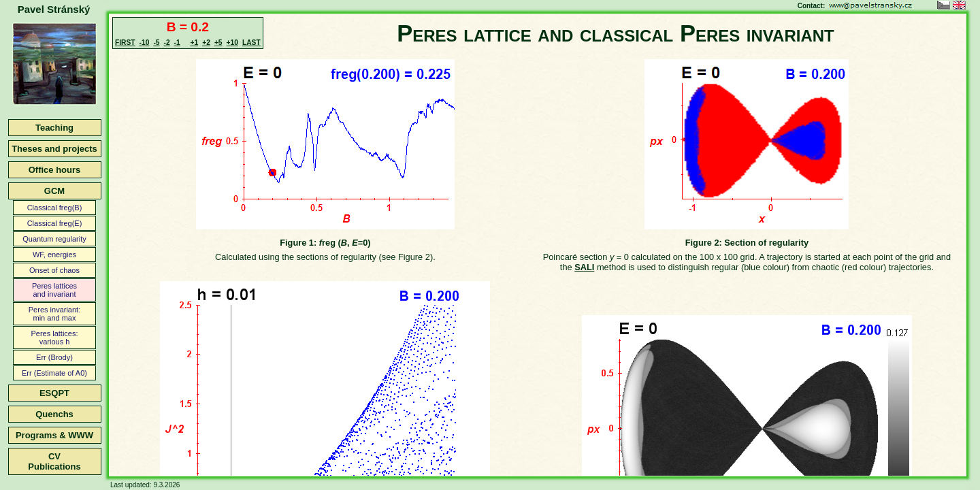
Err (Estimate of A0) (54, 373)
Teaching (54, 128)
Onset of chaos (54, 270)
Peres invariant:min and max (54, 314)
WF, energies (54, 255)
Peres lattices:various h (54, 338)
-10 (145, 43)
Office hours (55, 170)
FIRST (125, 43)
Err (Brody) (54, 357)
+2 (206, 43)
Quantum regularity (54, 239)
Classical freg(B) (55, 208)
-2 (166, 43)
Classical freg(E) (55, 223)
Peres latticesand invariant (54, 290)
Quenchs (54, 414)
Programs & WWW (54, 435)
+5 (218, 43)
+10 (232, 43)
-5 (156, 43)
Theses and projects (54, 149)
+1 (195, 43)
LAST (251, 43)
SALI (584, 267)
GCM (54, 191)
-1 (177, 43)
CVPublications (54, 461)
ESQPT (54, 393)
